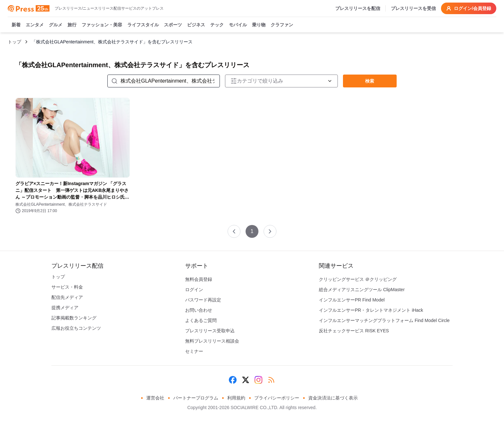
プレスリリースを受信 (413, 8)
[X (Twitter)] (246, 380)
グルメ (56, 25)
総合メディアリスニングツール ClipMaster (362, 290)
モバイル (238, 25)
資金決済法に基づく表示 (333, 398)
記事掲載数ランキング (74, 318)
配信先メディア (67, 297)
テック (217, 25)
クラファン (282, 25)
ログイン (194, 290)
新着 (16, 25)
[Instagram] (258, 380)
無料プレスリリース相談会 (212, 341)
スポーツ (173, 25)
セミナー (194, 351)
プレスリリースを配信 (358, 8)
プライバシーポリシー (277, 398)
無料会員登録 (199, 279)
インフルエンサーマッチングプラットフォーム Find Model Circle (384, 320)
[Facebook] (233, 380)
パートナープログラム (196, 398)
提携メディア (65, 308)
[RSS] (271, 380)
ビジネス (196, 25)
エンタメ (35, 25)
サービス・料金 (67, 287)
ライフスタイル (143, 25)
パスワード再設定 (203, 300)
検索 (370, 81)
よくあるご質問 (201, 320)
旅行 (72, 25)
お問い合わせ (199, 310)
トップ (14, 42)
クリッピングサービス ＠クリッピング (358, 279)
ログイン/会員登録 (469, 8)
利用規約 (236, 398)
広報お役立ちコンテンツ (76, 328)
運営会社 (155, 398)
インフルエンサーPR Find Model (352, 300)
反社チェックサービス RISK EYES (354, 331)
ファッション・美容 (102, 25)
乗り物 (259, 25)
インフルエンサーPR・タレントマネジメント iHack (371, 310)
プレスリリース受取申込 (210, 331)
